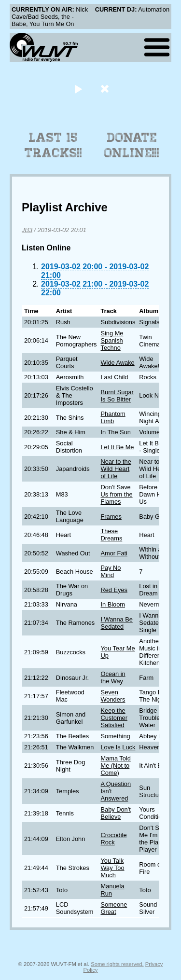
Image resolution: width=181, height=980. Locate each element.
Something (115, 736)
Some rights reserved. (117, 964)
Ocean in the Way (113, 677)
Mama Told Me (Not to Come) (115, 766)
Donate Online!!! (132, 145)
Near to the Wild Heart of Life (116, 469)
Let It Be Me (117, 447)
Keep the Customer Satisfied (114, 718)
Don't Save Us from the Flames (116, 494)
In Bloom (113, 604)
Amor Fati (114, 553)
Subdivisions (118, 322)
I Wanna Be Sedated (116, 623)
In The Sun (115, 432)
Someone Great (114, 908)
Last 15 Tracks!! (53, 145)
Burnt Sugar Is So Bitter (117, 396)
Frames (111, 517)
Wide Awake (117, 363)
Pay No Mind (111, 571)
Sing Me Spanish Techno (112, 340)
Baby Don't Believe (115, 813)
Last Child (114, 377)
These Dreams (111, 535)
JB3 (27, 230)
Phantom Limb (113, 417)
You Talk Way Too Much (112, 868)
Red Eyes (114, 590)
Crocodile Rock (113, 839)
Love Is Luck (118, 747)
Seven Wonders (113, 696)
